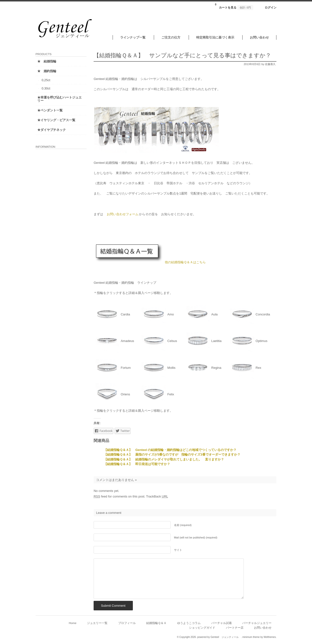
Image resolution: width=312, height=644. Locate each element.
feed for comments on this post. (118, 496)
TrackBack (156, 496)
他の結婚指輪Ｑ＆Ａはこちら (184, 262)
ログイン (270, 7)
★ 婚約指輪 (48, 71)
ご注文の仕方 (170, 37)
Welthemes (269, 637)
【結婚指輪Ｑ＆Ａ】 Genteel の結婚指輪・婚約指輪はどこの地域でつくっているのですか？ (169, 450)
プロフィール (126, 623)
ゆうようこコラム (188, 623)
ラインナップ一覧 (132, 37)
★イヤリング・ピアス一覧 (57, 120)
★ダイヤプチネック (53, 130)
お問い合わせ (258, 37)
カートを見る (233, 6)
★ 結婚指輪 (48, 61)
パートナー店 (234, 628)
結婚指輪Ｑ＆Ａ (155, 623)
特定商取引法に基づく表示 (214, 37)
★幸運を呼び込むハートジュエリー (57, 99)
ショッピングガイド (201, 628)
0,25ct (47, 80)
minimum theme (250, 637)
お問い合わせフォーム (122, 214)
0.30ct (47, 88)
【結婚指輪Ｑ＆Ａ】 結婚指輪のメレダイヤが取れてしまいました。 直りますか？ (163, 459)
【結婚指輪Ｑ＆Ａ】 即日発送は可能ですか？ (136, 464)
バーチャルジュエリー (256, 623)
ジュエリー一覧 (96, 623)
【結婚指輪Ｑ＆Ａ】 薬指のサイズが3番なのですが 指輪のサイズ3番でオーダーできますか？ (171, 454)
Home (72, 623)
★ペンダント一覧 (51, 110)
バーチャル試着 (220, 623)
